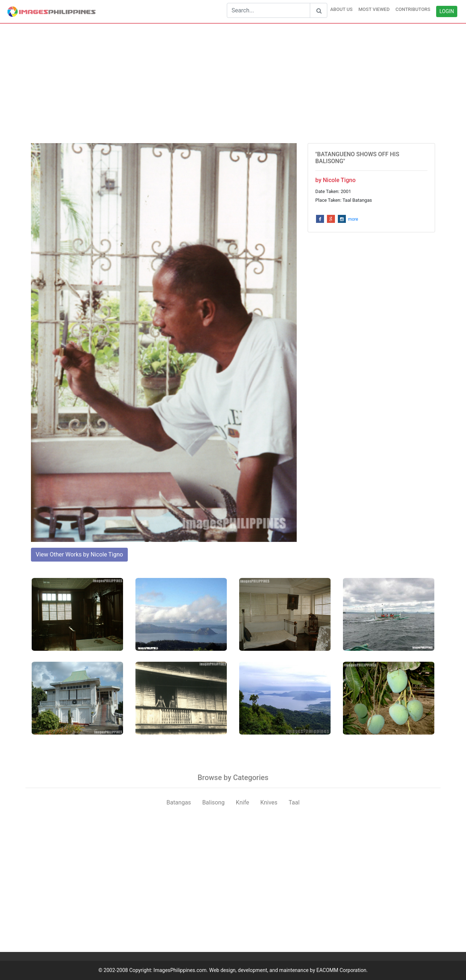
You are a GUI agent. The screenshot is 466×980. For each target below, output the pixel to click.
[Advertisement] (233, 83)
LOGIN (447, 11)
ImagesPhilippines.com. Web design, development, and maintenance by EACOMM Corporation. (261, 970)
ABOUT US (341, 9)
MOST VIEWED (374, 9)
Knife (242, 802)
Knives (269, 802)
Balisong (213, 802)
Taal (294, 802)
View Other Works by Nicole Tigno (79, 554)
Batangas (179, 802)
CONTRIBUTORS (413, 9)
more (353, 219)
